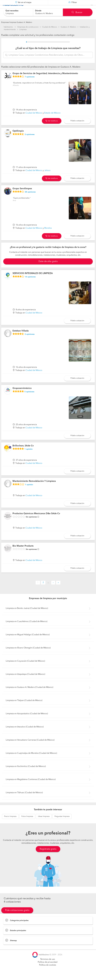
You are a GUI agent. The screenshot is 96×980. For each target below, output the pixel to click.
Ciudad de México (50, 27)
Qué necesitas (12, 11)
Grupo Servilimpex (22, 195)
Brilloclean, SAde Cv (23, 452)
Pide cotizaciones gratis (17, 917)
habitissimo (8, 27)
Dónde (38, 11)
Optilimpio (18, 137)
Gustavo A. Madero (68, 27)
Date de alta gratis (48, 268)
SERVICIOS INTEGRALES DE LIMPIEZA (33, 280)
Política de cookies (48, 971)
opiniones (30, 83)
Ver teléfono (52, 127)
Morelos (48, 234)
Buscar (77, 12)
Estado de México (52, 119)
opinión (28, 455)
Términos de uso (48, 966)
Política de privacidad (48, 968)
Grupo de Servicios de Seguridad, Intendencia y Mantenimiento (45, 80)
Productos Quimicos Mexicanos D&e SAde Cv (36, 520)
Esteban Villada (21, 337)
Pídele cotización (77, 127)
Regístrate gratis (48, 855)
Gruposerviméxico (22, 395)
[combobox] (18, 12)
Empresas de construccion (28, 27)
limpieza (10, 823)
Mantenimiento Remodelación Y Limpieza (34, 487)
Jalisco (47, 177)
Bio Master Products (23, 552)
